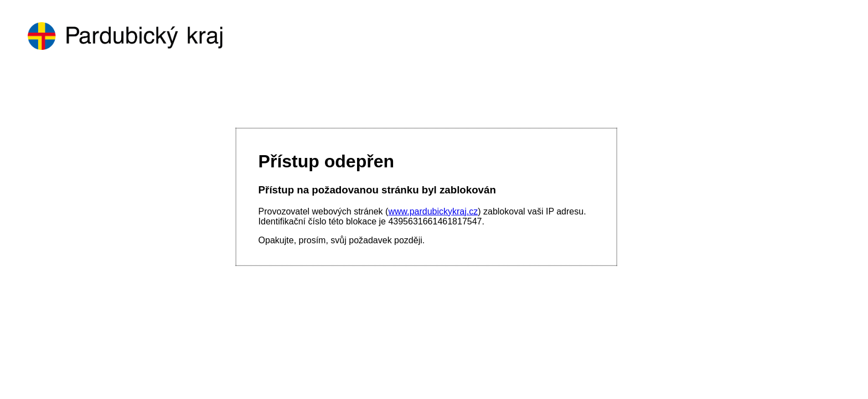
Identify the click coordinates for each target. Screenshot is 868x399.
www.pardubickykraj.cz (433, 211)
